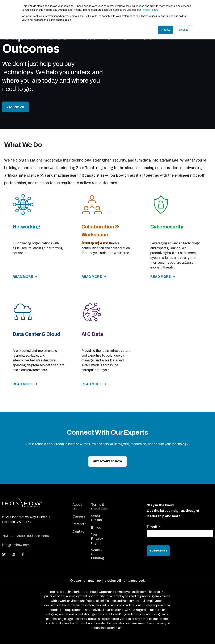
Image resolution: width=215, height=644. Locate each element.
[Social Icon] (5, 554)
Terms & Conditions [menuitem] (100, 507)
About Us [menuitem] (77, 507)
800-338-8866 (38, 536)
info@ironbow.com (16, 545)
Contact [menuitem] (79, 531)
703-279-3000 (13, 536)
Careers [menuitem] (79, 516)
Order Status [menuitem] (96, 518)
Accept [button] (166, 30)
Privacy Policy (149, 10)
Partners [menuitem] (79, 524)
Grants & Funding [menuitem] (98, 554)
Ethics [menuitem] (96, 527)
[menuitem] (79, 499)
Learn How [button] (16, 107)
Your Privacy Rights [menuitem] (97, 539)
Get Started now (107, 461)
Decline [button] (184, 30)
